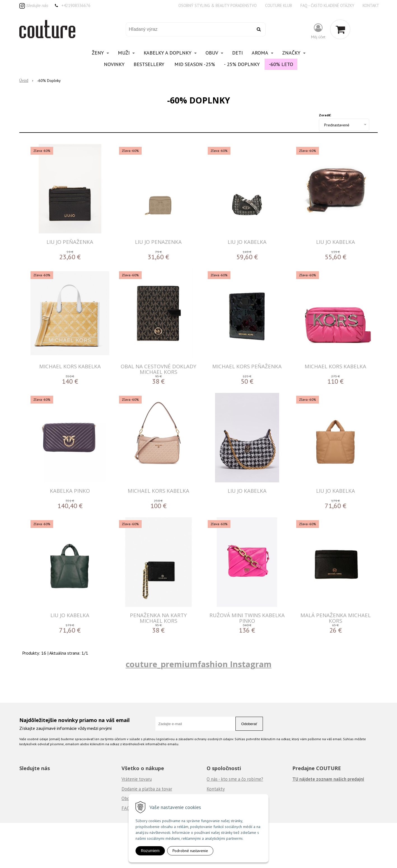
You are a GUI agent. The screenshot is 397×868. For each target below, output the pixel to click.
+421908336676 (76, 5)
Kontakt (371, 5)
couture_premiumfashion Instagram (199, 664)
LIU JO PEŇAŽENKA (70, 242)
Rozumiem (150, 851)
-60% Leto (281, 64)
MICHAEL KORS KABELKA (70, 366)
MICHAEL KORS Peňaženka (247, 366)
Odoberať (249, 724)
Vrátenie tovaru (137, 779)
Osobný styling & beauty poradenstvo (218, 5)
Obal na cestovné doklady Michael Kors (158, 369)
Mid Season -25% (195, 64)
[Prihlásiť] (318, 31)
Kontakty (216, 789)
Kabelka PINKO (70, 491)
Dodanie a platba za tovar (147, 789)
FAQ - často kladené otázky (327, 5)
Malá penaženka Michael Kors (336, 618)
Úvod (24, 80)
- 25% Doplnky (242, 64)
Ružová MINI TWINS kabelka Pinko (247, 618)
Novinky (114, 64)
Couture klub (279, 5)
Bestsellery (149, 64)
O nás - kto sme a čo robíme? (235, 779)
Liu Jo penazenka (158, 242)
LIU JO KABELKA (247, 242)
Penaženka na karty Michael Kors (158, 618)
